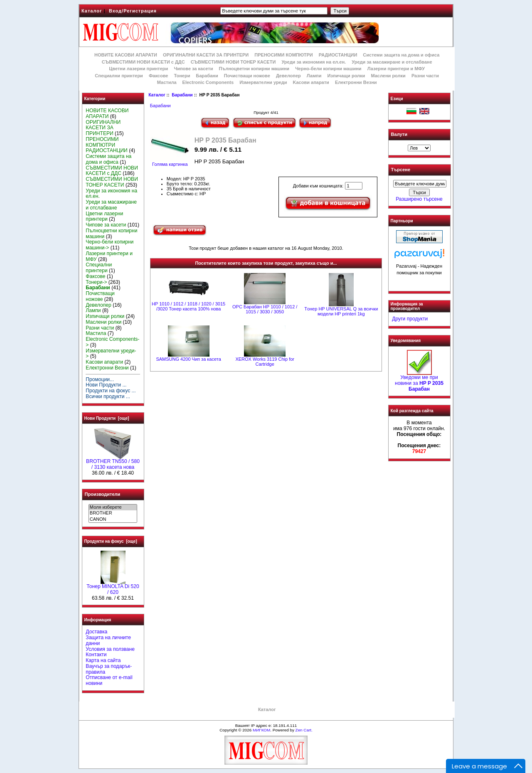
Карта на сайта (103, 660)
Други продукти (410, 319)
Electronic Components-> (112, 342)
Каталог (92, 11)
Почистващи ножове (247, 76)
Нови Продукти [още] (107, 418)
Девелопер (288, 76)
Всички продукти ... (108, 396)
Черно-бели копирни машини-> (110, 245)
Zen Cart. (304, 730)
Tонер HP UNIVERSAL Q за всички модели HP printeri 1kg (341, 311)
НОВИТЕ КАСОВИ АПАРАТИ (126, 55)
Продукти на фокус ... (111, 391)
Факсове (158, 76)
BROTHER (113, 513)
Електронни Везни (356, 82)
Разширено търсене (419, 199)
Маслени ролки (388, 76)
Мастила (167, 82)
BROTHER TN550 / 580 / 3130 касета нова (113, 462)
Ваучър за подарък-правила (109, 669)
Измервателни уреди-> (111, 354)
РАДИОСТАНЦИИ (338, 55)
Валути (399, 134)
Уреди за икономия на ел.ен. (314, 62)
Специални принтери (119, 76)
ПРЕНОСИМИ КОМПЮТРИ (283, 55)
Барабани (182, 95)
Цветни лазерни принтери (138, 69)
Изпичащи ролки (346, 76)
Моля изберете (113, 507)
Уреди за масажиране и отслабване (392, 62)
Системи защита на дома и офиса (401, 55)
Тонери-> (96, 282)
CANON (113, 519)
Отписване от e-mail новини (109, 680)
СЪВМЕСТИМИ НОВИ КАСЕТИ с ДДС (143, 62)
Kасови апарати (311, 82)
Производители (103, 494)
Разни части (425, 76)
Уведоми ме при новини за (419, 381)
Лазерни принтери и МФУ (396, 69)
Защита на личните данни (108, 640)
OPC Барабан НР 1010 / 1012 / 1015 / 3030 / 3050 (265, 309)
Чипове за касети (193, 69)
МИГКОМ (261, 730)
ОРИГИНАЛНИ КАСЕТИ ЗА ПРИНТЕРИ (206, 55)
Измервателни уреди (263, 82)
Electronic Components (208, 82)
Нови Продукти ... (106, 385)
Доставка (96, 632)
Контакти (96, 655)
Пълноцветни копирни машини (254, 69)
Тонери (182, 76)
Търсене (401, 170)
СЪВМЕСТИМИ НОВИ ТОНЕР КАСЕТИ (233, 62)
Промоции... (100, 379)
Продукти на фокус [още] (111, 541)
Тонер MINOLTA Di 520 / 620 (113, 587)
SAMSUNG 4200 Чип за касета (188, 359)
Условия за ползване (110, 649)
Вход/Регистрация (133, 11)
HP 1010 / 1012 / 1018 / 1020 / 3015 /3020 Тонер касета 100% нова (188, 306)
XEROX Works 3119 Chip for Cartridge (265, 362)
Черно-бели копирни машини (328, 69)
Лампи (314, 76)
